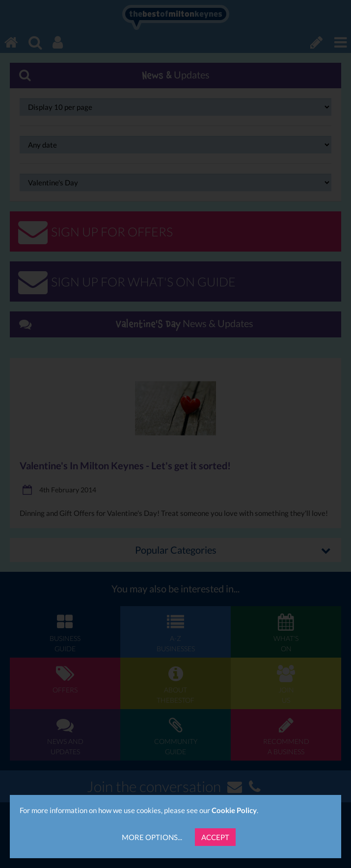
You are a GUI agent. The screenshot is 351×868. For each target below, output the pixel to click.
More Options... (152, 837)
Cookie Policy (234, 810)
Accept (215, 837)
